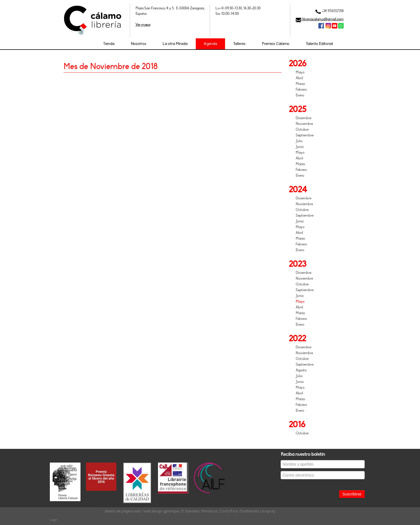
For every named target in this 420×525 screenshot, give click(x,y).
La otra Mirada (175, 44)
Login (54, 520)
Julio (299, 141)
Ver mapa (143, 25)
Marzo (300, 84)
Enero (300, 95)
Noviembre (304, 124)
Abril (299, 78)
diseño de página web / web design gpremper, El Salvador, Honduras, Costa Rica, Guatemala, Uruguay (190, 511)
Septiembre (305, 135)
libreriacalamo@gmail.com (323, 19)
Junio (300, 147)
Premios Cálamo (276, 44)
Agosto (301, 370)
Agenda (210, 44)
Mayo (300, 72)
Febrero (301, 90)
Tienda (109, 44)
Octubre (302, 130)
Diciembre (304, 118)
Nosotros (139, 44)
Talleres (239, 44)
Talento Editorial (319, 44)
